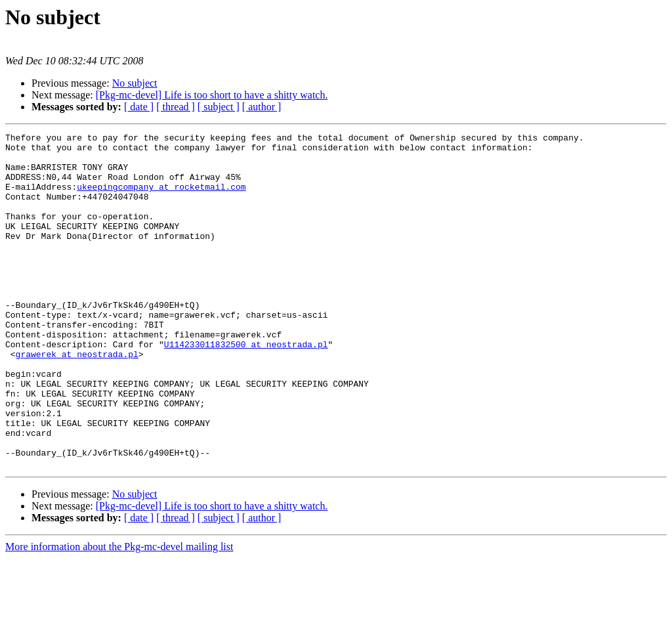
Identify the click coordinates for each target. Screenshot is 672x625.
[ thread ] (176, 107)
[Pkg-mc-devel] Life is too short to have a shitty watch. (212, 95)
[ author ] (262, 107)
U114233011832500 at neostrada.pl (246, 387)
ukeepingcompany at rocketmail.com (161, 198)
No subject (135, 83)
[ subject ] (219, 107)
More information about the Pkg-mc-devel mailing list (119, 614)
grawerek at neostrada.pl (77, 399)
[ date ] (139, 107)
